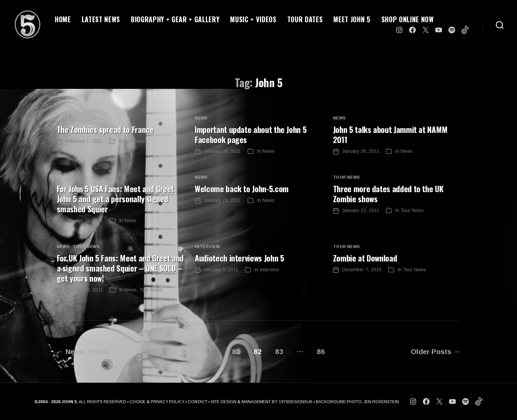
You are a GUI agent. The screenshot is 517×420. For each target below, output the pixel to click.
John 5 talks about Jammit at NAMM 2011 (390, 134)
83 (279, 352)
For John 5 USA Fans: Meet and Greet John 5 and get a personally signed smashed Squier (115, 199)
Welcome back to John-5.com (242, 188)
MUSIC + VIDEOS (253, 19)
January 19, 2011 (84, 290)
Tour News (70, 118)
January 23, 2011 (222, 200)
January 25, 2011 (84, 220)
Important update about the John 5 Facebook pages (251, 134)
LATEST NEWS (101, 19)
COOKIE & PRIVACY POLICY (157, 402)
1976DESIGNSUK (296, 402)
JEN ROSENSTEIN (381, 402)
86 (321, 352)
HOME (63, 19)
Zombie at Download (365, 258)
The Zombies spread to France (105, 129)
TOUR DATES (305, 19)
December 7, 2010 (362, 270)
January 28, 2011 (222, 151)
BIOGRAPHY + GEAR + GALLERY (175, 19)
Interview (207, 247)
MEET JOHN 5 (352, 19)
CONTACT (198, 402)
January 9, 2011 (221, 270)
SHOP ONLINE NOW (408, 19)
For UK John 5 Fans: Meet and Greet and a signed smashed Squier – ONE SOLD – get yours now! (120, 268)
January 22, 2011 (361, 210)
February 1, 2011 (84, 141)
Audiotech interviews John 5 (239, 258)
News (201, 118)
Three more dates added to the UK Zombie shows (388, 194)
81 (236, 352)
